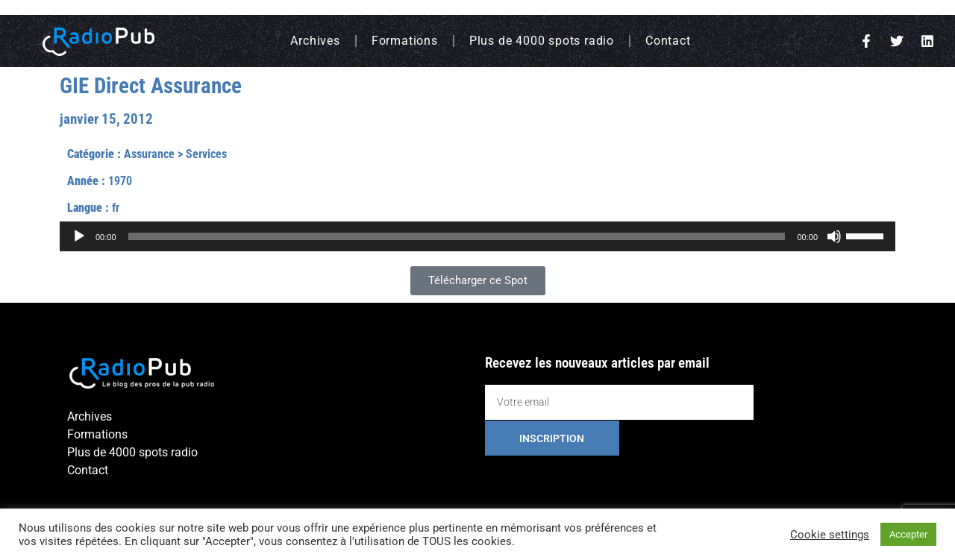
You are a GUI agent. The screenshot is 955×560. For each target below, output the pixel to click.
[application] (477, 236)
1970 (120, 181)
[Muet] (834, 236)
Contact (668, 41)
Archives (315, 41)
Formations (405, 41)
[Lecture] (79, 236)
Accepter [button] (908, 534)
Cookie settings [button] (830, 535)
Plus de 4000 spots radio (542, 41)
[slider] (457, 236)
